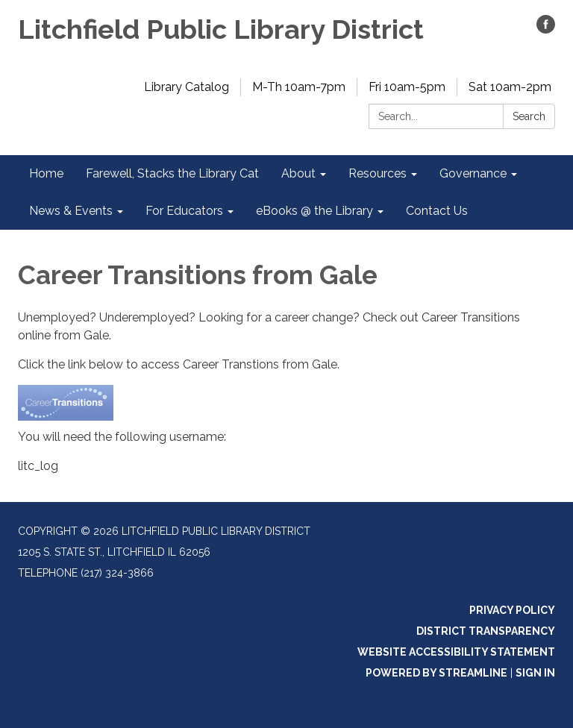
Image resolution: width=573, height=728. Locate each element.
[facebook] (546, 29)
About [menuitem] (298, 173)
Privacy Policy (512, 610)
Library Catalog (187, 87)
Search (529, 116)
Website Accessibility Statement (456, 652)
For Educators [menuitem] (184, 211)
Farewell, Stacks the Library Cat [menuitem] (172, 173)
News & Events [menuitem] (71, 211)
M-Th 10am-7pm (299, 87)
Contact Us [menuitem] (437, 211)
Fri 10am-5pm (407, 87)
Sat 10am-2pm (510, 87)
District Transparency (486, 631)
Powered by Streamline (436, 673)
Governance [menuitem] (473, 173)
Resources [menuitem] (378, 173)
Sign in (535, 673)
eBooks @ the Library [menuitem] (314, 211)
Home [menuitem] (46, 173)
